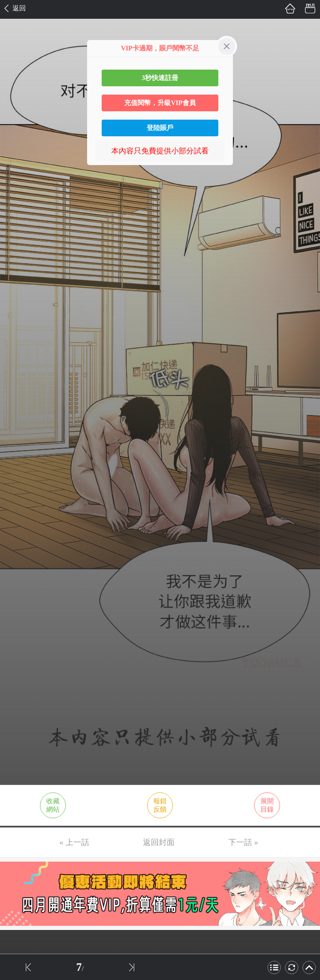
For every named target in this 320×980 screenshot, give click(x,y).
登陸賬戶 (160, 128)
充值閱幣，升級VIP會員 (160, 103)
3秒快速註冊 (160, 78)
